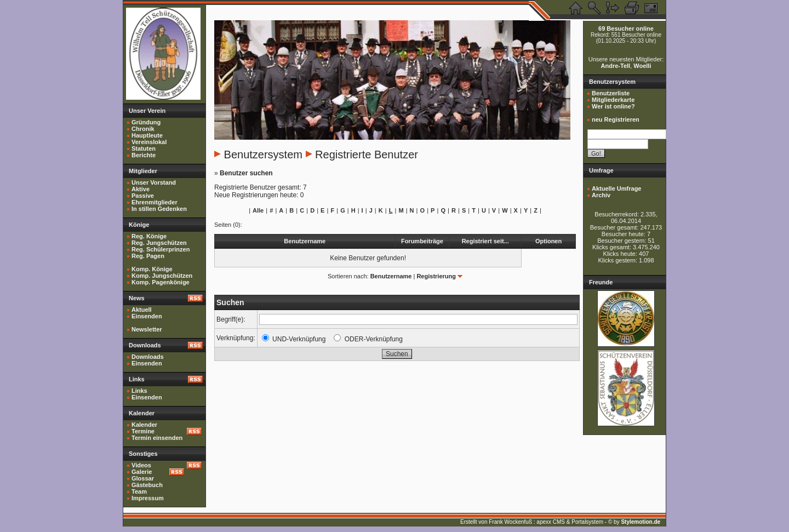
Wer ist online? (613, 106)
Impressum (148, 498)
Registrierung (436, 276)
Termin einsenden (157, 438)
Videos (141, 465)
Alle (258, 210)
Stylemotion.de (641, 522)
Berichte (144, 155)
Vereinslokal (149, 142)
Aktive (141, 189)
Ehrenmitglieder (155, 202)
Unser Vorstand (154, 182)
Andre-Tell (616, 66)
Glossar (143, 478)
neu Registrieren (616, 119)
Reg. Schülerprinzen (161, 249)
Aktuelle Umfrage (616, 188)
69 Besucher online (626, 28)
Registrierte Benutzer (367, 155)
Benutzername (391, 276)
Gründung (146, 122)
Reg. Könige (149, 236)
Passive (143, 196)
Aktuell (142, 310)
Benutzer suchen (246, 173)
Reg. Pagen (148, 256)
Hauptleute (147, 135)
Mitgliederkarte (613, 100)
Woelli (642, 66)
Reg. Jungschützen (159, 243)
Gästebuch (147, 485)
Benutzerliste (611, 93)
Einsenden (147, 316)
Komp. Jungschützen (162, 276)
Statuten (144, 148)
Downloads (148, 357)
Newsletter (147, 329)
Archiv (601, 195)
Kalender (144, 425)
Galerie (142, 472)
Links (139, 391)
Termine (143, 431)
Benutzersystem (263, 155)
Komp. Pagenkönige (161, 282)
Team (139, 491)
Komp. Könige (152, 269)
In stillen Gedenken (159, 209)
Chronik (143, 129)
